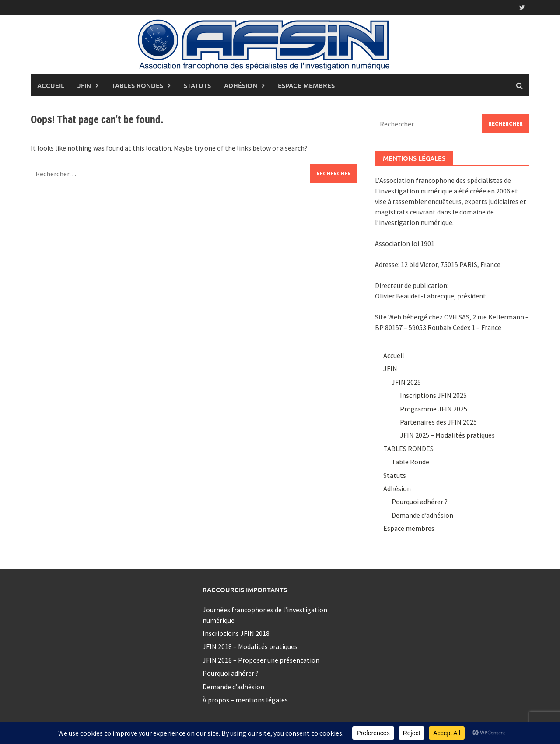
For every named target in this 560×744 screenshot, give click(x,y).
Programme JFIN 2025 (434, 409)
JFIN (84, 85)
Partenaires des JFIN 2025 (438, 422)
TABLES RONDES (137, 85)
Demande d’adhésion (422, 515)
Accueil (51, 85)
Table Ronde (410, 462)
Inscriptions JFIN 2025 (433, 395)
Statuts (197, 85)
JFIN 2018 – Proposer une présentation (261, 660)
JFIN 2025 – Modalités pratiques (447, 435)
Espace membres (306, 85)
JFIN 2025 (406, 382)
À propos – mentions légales (245, 700)
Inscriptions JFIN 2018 (236, 633)
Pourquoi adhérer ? (420, 502)
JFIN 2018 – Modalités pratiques (250, 646)
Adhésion (241, 85)
